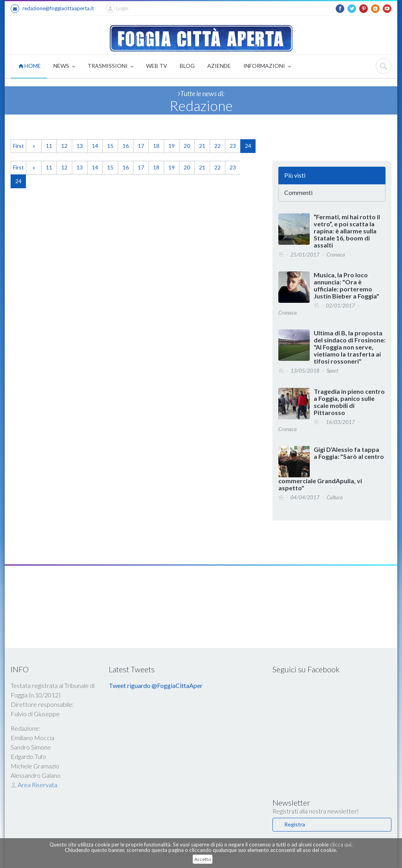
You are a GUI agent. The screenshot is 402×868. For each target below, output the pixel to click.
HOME (30, 66)
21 (202, 146)
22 (217, 146)
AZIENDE (219, 66)
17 (141, 146)
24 (248, 146)
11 (49, 146)
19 (172, 146)
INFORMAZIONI (267, 66)
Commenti (298, 192)
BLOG (187, 66)
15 (110, 146)
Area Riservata (34, 785)
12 (64, 146)
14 (95, 146)
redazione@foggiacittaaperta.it (52, 9)
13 (80, 146)
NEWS (64, 66)
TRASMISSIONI (111, 66)
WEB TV (157, 66)
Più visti (295, 175)
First (18, 146)
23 (233, 146)
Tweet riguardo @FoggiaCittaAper (156, 685)
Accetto (203, 859)
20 (187, 146)
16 (126, 146)
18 (156, 146)
